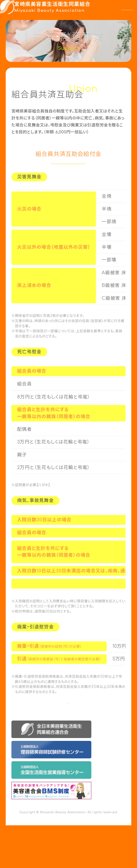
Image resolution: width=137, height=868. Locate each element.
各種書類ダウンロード (106, 858)
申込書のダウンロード (61, 714)
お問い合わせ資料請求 (42, 858)
